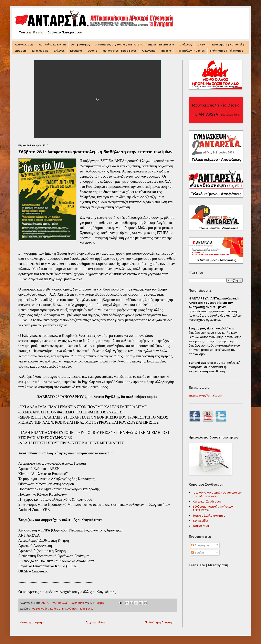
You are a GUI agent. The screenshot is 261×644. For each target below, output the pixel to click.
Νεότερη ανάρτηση (32, 622)
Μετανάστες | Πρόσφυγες (120, 51)
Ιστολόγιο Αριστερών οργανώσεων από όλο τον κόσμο (217, 494)
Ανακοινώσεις (24, 45)
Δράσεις (21, 51)
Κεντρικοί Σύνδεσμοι (207, 501)
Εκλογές (59, 51)
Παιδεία (166, 51)
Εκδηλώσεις (40, 51)
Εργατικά (76, 51)
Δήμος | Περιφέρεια (161, 45)
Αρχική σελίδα (95, 622)
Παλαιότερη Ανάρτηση (160, 622)
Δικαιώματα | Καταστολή (228, 45)
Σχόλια (198, 553)
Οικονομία (149, 51)
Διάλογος (186, 45)
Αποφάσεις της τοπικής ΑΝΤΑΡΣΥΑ (119, 45)
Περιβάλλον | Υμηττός (191, 51)
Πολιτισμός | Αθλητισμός (227, 51)
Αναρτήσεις (201, 545)
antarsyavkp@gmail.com (205, 395)
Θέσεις (92, 51)
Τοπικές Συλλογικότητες (209, 515)
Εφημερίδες (201, 521)
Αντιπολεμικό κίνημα (52, 45)
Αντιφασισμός (81, 45)
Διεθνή (202, 45)
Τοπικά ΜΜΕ (201, 526)
